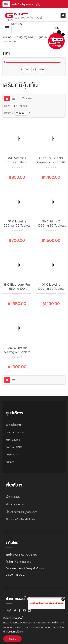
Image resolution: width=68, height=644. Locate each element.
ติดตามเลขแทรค (14, 440)
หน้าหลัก (7, 37)
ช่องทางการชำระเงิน (16, 432)
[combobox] (41, 18)
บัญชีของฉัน (12, 455)
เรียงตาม (9, 113)
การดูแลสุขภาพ (25, 37)
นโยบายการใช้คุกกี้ (15, 632)
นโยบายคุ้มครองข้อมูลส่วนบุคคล (22, 512)
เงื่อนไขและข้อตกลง (15, 504)
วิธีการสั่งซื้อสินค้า (15, 425)
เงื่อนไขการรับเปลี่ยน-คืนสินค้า (20, 519)
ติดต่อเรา (10, 462)
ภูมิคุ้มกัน (44, 37)
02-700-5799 (29, 555)
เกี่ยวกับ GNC (13, 497)
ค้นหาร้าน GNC (14, 447)
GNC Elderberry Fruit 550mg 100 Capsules (17, 289)
